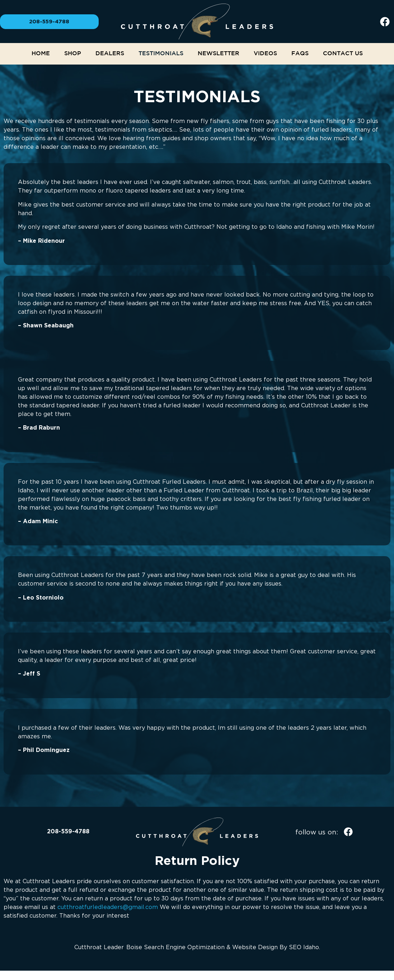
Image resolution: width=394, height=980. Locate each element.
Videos (265, 54)
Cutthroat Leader (99, 947)
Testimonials (161, 54)
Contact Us (343, 54)
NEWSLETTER (219, 54)
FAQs (300, 54)
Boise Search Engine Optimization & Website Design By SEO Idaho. (223, 947)
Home (41, 54)
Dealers (110, 54)
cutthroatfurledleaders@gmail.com (108, 907)
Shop (73, 54)
